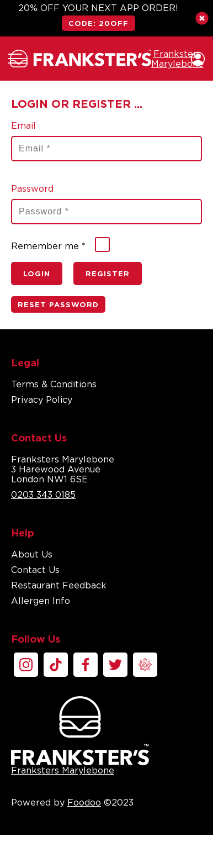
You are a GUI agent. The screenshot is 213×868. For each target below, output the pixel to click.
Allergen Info (41, 601)
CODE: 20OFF (98, 23)
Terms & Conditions (54, 384)
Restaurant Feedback (59, 585)
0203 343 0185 (43, 495)
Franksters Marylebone (80, 736)
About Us (32, 554)
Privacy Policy (42, 399)
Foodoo (84, 802)
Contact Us (35, 570)
